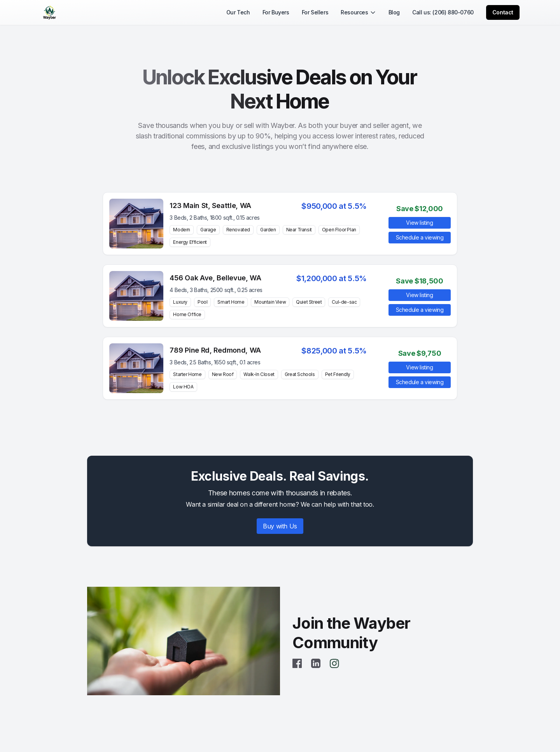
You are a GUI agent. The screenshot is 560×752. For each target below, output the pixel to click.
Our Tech (238, 12)
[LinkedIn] (316, 663)
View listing (419, 223)
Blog (394, 12)
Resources (358, 12)
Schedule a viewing (420, 237)
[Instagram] (334, 663)
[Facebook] (297, 663)
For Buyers (276, 12)
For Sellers (315, 12)
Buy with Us (280, 526)
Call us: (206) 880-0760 (443, 12)
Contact (503, 12)
